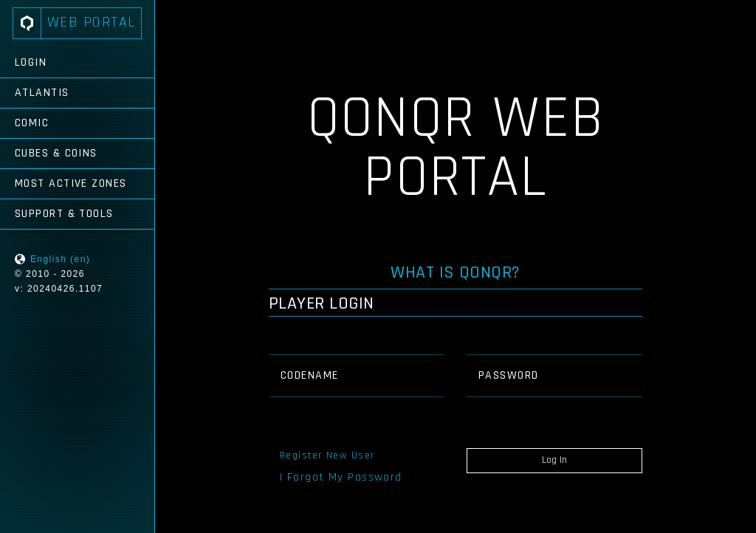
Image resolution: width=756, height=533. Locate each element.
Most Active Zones (71, 183)
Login (31, 62)
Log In (554, 460)
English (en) (60, 259)
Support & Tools (64, 214)
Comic (32, 123)
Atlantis (42, 93)
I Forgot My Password (341, 477)
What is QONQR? (456, 272)
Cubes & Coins (56, 153)
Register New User (327, 455)
